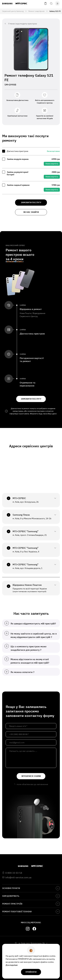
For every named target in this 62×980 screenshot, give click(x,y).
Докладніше (12, 965)
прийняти (31, 972)
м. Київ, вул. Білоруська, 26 (32, 943)
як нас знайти (31, 212)
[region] (31, 171)
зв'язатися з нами (31, 776)
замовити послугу (31, 202)
